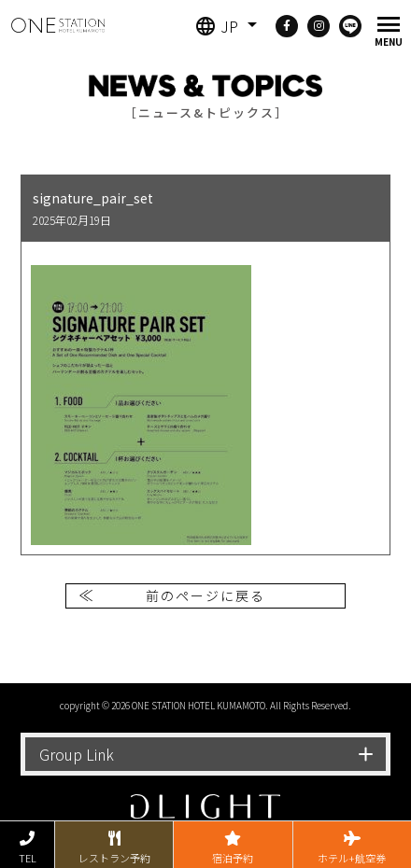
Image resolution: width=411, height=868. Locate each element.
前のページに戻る (205, 595)
